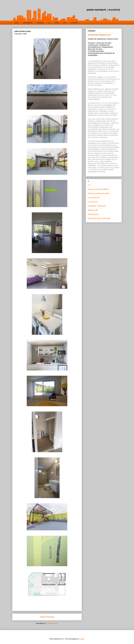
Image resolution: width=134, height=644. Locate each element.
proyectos (40, 23)
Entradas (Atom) (52, 623)
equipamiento (28, 23)
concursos (74, 23)
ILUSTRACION (94, 198)
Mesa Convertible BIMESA (98, 189)
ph (49, 23)
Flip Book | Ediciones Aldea (99, 193)
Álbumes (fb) (93, 210)
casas (57, 23)
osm (65, 23)
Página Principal (47, 617)
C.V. (90, 185)
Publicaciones (93, 214)
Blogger (82, 639)
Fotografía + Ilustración (97, 206)
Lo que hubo (93, 202)
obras (17, 23)
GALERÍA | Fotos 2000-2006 (99, 218)
